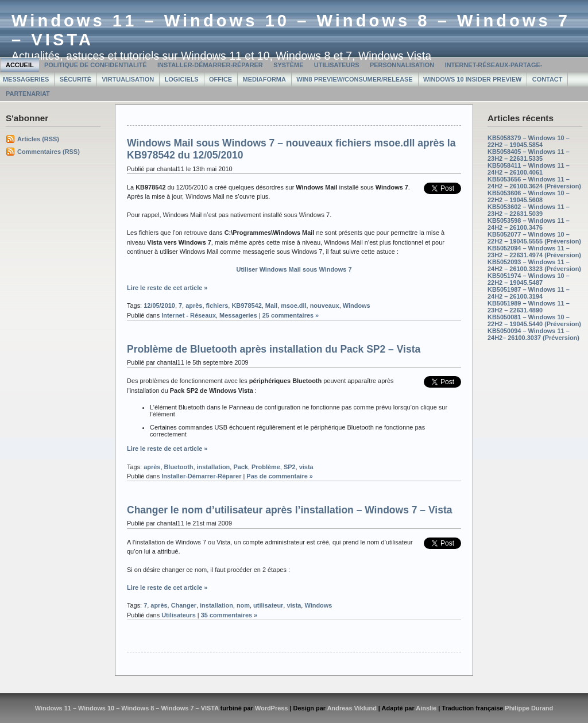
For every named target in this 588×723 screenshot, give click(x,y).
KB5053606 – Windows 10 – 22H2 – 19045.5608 (529, 196)
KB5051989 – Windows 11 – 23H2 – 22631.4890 (529, 307)
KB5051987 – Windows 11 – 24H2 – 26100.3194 (529, 293)
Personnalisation (402, 65)
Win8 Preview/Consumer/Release (354, 79)
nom (243, 605)
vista (306, 467)
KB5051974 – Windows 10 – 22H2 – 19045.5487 (529, 279)
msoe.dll (293, 306)
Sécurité (76, 79)
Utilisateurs (337, 65)
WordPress (272, 708)
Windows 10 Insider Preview (472, 79)
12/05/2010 (159, 306)
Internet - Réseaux (189, 315)
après (194, 306)
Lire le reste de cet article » (167, 288)
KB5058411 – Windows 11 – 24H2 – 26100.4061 (529, 169)
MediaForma (264, 79)
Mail (271, 306)
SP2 (290, 467)
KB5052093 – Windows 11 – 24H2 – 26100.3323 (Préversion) (534, 265)
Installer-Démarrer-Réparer (210, 65)
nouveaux (325, 306)
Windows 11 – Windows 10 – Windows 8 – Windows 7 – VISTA (127, 708)
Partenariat (28, 94)
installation (214, 467)
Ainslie (426, 708)
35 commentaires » (229, 615)
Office (220, 79)
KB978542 (246, 306)
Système (288, 65)
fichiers (217, 306)
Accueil (20, 65)
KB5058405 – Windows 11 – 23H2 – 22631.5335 (529, 155)
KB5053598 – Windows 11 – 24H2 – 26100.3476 (529, 224)
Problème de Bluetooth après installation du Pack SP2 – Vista (274, 349)
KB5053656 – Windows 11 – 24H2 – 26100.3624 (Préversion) (534, 183)
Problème (266, 467)
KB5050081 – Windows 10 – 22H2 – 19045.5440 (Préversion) (534, 320)
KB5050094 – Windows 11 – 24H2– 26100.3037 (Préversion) (533, 334)
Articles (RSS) (38, 139)
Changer (184, 605)
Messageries (238, 315)
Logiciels (182, 79)
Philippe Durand (529, 708)
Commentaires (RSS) (49, 152)
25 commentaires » (291, 315)
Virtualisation (128, 79)
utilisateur (268, 605)
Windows (357, 306)
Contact (548, 79)
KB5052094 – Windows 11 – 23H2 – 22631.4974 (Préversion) (534, 252)
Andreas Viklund (352, 708)
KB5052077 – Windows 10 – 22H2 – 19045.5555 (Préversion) (534, 238)
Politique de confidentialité (96, 65)
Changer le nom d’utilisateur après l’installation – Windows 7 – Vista (289, 510)
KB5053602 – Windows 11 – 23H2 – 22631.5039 (529, 210)
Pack (241, 467)
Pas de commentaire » (280, 476)
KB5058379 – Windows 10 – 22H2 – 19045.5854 (529, 141)
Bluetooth (178, 467)
